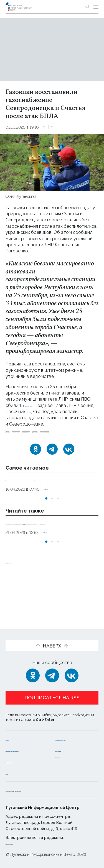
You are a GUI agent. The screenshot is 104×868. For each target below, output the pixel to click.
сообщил (64, 412)
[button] (46, 525)
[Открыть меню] (96, 7)
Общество (75, 127)
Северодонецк (76, 435)
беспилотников (41, 405)
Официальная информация (21, 747)
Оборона (52, 127)
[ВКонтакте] (69, 463)
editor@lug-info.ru (24, 844)
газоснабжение (45, 444)
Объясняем (68, 756)
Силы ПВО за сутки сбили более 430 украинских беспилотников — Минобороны (49, 555)
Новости (15, 728)
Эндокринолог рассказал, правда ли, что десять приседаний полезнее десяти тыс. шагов (50, 500)
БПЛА (13, 435)
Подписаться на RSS (52, 686)
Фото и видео (21, 762)
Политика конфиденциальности (43, 790)
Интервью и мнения (69, 731)
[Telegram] (52, 463)
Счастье (16, 444)
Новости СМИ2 (22, 601)
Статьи (14, 773)
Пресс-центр (70, 745)
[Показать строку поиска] (87, 7)
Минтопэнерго (40, 435)
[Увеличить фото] (52, 162)
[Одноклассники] (35, 463)
